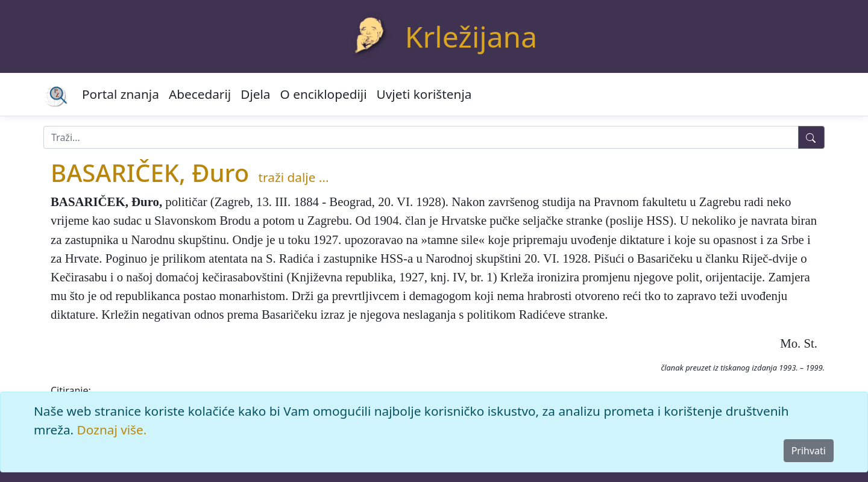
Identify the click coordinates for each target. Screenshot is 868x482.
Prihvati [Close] (809, 451)
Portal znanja (121, 94)
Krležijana (471, 36)
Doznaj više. (112, 430)
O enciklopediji (324, 94)
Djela (255, 94)
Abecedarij (200, 94)
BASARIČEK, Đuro (150, 173)
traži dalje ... (294, 177)
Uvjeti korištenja (424, 94)
